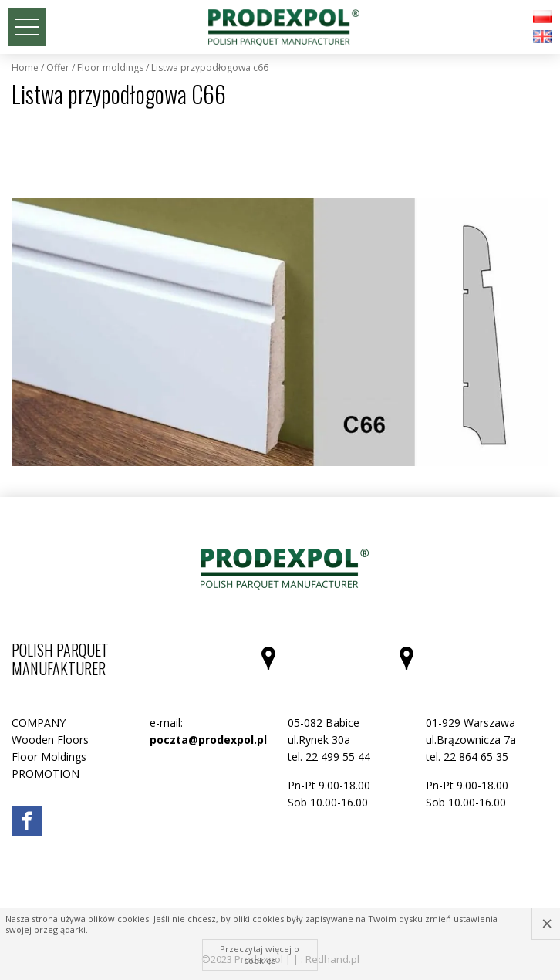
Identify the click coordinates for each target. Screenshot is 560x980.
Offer (58, 68)
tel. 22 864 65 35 (467, 757)
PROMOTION (46, 774)
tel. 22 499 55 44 (329, 757)
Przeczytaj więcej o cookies (260, 954)
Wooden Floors (50, 740)
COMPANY (39, 723)
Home (25, 68)
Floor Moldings (110, 68)
